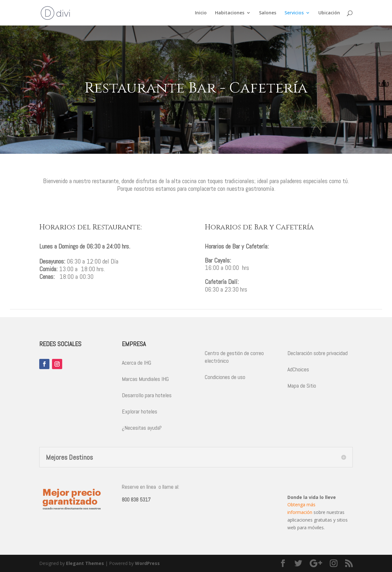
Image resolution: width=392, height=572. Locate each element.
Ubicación (329, 13)
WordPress (147, 563)
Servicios (294, 13)
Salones (268, 13)
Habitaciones (230, 13)
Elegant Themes (85, 563)
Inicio (201, 13)
